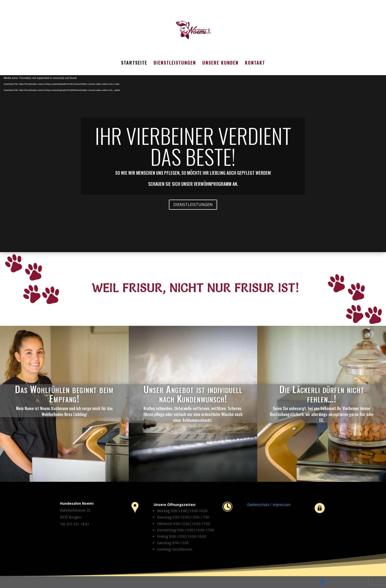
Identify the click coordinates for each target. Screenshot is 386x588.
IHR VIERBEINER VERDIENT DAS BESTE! (193, 146)
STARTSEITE (134, 63)
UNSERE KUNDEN (220, 63)
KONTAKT (255, 63)
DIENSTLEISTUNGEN (175, 63)
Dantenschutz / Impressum (269, 505)
